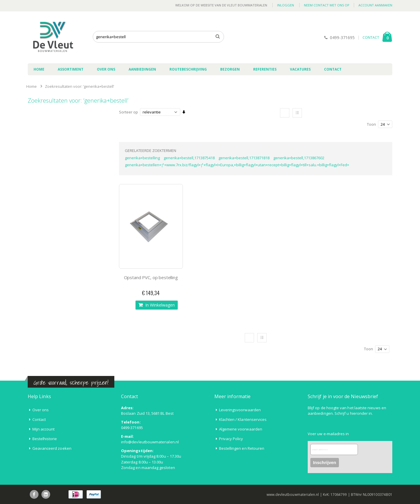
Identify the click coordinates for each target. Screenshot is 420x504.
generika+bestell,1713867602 (299, 158)
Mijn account (44, 429)
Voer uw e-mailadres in (328, 434)
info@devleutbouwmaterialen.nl (150, 442)
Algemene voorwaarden (241, 429)
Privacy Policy (231, 439)
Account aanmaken (375, 5)
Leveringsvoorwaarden (240, 410)
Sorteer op (128, 112)
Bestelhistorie (45, 439)
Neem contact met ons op (327, 5)
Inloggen (286, 5)
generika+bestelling (142, 158)
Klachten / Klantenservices (243, 419)
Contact (39, 419)
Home (32, 86)
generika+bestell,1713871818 (244, 158)
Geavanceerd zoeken (52, 448)
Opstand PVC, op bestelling (151, 277)
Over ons (41, 410)
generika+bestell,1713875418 (189, 158)
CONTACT (371, 37)
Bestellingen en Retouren (242, 448)
